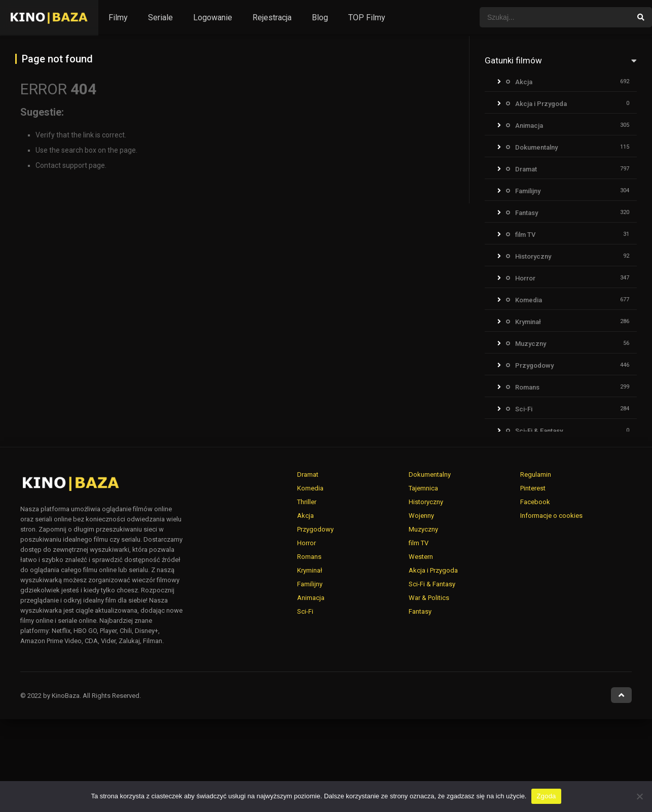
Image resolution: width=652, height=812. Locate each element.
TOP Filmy (367, 17)
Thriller (307, 502)
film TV (525, 235)
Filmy (118, 17)
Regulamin (536, 474)
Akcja (524, 82)
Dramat (526, 169)
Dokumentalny (536, 147)
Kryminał (528, 322)
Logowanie (213, 17)
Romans (527, 387)
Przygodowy (534, 365)
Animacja (529, 126)
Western (421, 557)
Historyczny (533, 256)
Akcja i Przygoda (541, 104)
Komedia (529, 300)
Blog (320, 17)
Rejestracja (272, 17)
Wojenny (421, 516)
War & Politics (429, 598)
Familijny (528, 191)
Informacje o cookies (551, 516)
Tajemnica (423, 488)
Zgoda (546, 796)
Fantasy (527, 213)
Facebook (535, 502)
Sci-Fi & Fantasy (539, 431)
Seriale (160, 17)
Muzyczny (531, 344)
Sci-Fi (524, 409)
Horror (525, 278)
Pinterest (533, 488)
